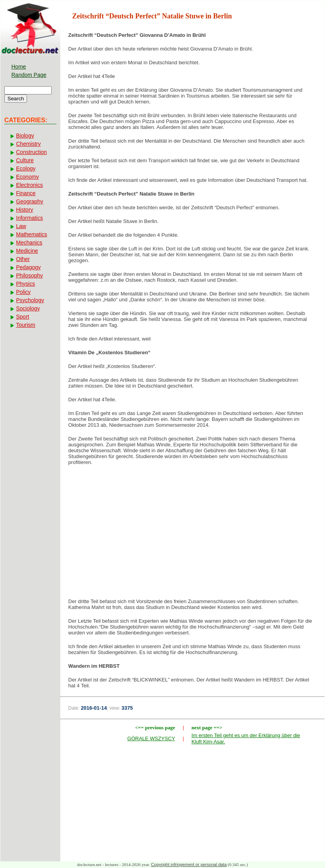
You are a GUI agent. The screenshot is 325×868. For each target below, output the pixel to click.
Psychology (30, 300)
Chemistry (28, 144)
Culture (25, 160)
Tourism (26, 325)
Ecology (26, 169)
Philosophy (30, 275)
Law (21, 226)
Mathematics (32, 234)
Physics (25, 284)
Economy (27, 177)
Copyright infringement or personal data (189, 864)
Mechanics (29, 243)
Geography (30, 201)
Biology (25, 136)
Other (23, 259)
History (25, 210)
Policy (23, 292)
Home (19, 67)
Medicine (27, 251)
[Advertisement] (192, 534)
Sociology (28, 308)
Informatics (29, 218)
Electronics (29, 185)
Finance (26, 193)
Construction (32, 152)
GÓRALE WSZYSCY (151, 738)
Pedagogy (28, 267)
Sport (23, 317)
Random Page (29, 75)
